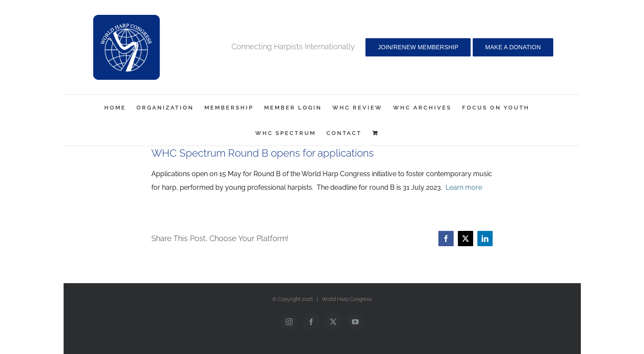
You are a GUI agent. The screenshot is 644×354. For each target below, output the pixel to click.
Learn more (464, 187)
